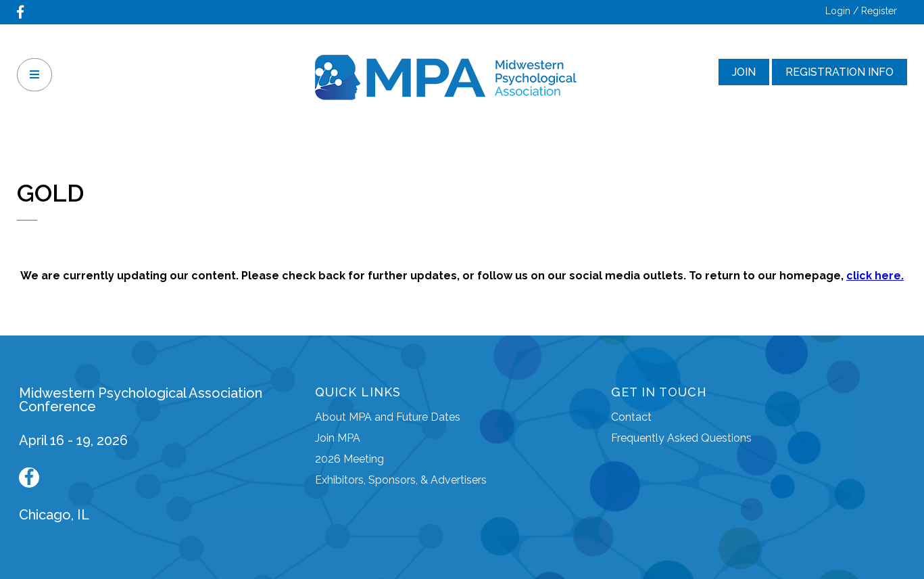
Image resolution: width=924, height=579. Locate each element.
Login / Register (861, 11)
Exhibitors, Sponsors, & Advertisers (401, 480)
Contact (631, 417)
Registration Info (840, 72)
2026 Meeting (349, 459)
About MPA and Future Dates (388, 417)
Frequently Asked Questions (681, 438)
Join (744, 72)
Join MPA (338, 438)
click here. (875, 276)
